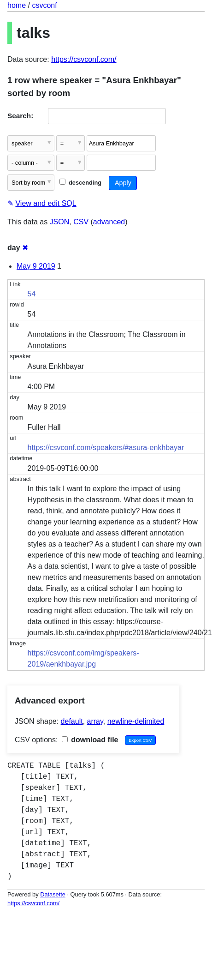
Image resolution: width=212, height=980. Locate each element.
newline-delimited (136, 721)
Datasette (53, 894)
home (17, 5)
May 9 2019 (36, 266)
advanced (109, 222)
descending (80, 183)
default (72, 721)
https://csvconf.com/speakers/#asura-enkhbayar (106, 448)
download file (90, 740)
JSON (60, 222)
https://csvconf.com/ (84, 59)
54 (32, 294)
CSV (81, 222)
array (95, 721)
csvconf (44, 5)
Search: (20, 116)
